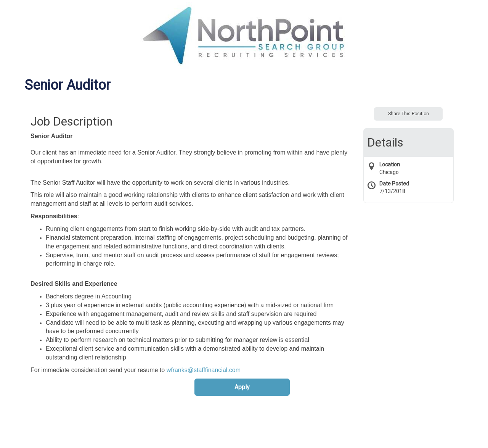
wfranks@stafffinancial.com (204, 370)
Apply (242, 387)
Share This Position (409, 114)
